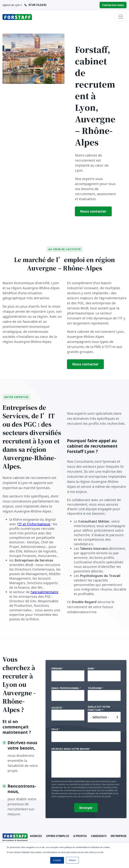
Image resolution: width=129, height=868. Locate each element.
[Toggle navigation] (121, 17)
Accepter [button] (57, 860)
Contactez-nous (113, 5)
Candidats (99, 836)
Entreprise (119, 836)
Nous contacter (93, 211)
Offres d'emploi (58, 836)
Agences (36, 836)
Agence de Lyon (11, 5)
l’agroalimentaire (44, 592)
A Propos (80, 836)
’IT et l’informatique (34, 524)
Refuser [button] (72, 860)
